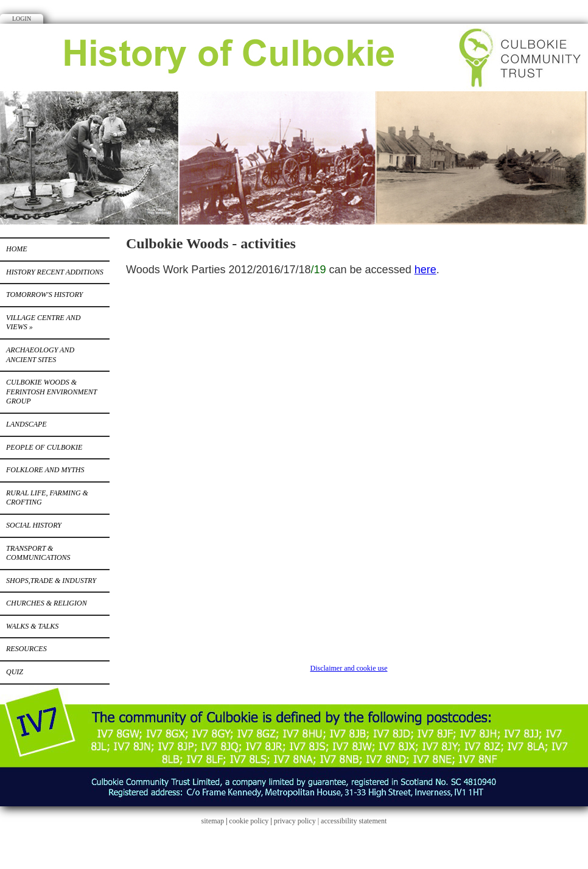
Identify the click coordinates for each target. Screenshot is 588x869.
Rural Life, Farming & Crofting (47, 498)
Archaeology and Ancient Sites (40, 355)
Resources (26, 649)
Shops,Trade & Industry (51, 581)
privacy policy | (297, 821)
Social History (34, 525)
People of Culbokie (44, 447)
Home (17, 249)
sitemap (213, 821)
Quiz (15, 672)
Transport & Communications (38, 553)
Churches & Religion (47, 603)
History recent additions (55, 272)
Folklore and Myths (45, 470)
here (425, 270)
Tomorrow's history (44, 295)
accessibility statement (354, 821)
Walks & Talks (32, 626)
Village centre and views (43, 323)
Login (22, 19)
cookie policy (249, 821)
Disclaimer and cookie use (349, 668)
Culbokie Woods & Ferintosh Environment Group (51, 392)
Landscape (26, 424)
